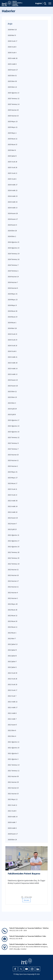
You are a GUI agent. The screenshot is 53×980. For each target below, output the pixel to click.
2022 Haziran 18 (13, 575)
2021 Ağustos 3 (13, 759)
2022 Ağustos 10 (13, 547)
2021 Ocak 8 (12, 811)
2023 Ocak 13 (12, 495)
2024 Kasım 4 (12, 225)
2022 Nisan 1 (12, 633)
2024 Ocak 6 (12, 351)
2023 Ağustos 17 (13, 420)
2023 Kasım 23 (13, 380)
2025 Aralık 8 (12, 64)
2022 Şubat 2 (12, 667)
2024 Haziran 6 (13, 288)
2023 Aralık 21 (13, 357)
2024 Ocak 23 (12, 334)
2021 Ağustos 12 (13, 742)
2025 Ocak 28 (12, 162)
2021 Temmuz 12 (14, 771)
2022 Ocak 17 (12, 690)
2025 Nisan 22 (12, 139)
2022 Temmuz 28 (14, 552)
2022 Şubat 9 (12, 650)
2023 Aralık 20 (13, 363)
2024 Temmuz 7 (13, 265)
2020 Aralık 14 (13, 817)
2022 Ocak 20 (12, 684)
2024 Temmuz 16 (14, 259)
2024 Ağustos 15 (13, 242)
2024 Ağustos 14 (13, 248)
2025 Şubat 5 (12, 156)
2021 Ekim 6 (12, 730)
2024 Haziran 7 (13, 282)
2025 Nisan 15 (12, 144)
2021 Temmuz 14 (14, 765)
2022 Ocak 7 (12, 696)
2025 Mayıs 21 (13, 127)
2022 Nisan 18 (12, 621)
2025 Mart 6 (12, 150)
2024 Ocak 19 (12, 340)
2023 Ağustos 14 (13, 426)
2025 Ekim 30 (12, 81)
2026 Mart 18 (12, 30)
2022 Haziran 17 (13, 581)
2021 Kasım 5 (12, 725)
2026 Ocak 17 (12, 41)
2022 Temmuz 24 (14, 564)
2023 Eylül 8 (12, 414)
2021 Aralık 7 (12, 719)
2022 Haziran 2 (13, 598)
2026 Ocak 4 (12, 53)
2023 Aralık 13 (13, 374)
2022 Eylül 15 (12, 529)
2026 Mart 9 (12, 35)
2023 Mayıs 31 (13, 472)
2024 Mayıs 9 (12, 305)
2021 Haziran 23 (13, 788)
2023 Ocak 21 (12, 489)
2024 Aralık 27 (13, 185)
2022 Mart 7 (12, 638)
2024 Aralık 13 (13, 208)
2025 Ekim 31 (12, 76)
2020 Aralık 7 (12, 822)
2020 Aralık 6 (12, 828)
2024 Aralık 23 (13, 190)
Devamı (26, 900)
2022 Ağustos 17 (13, 541)
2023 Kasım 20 (13, 386)
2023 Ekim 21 (12, 391)
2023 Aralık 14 (13, 368)
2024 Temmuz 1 (13, 271)
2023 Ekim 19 (12, 397)
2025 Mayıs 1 (12, 133)
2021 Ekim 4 (12, 736)
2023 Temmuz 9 (13, 443)
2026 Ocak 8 (12, 47)
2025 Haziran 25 (13, 110)
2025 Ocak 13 (12, 173)
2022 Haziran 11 (13, 587)
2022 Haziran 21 (13, 570)
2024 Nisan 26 (12, 311)
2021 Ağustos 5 (13, 753)
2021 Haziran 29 (13, 782)
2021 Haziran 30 (13, 776)
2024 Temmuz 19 (14, 254)
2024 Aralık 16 (13, 202)
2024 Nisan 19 (12, 317)
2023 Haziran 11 (13, 460)
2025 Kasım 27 (13, 70)
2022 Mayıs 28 (13, 604)
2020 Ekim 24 (12, 840)
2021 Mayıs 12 (13, 799)
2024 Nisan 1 (12, 323)
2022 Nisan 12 (12, 627)
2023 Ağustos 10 (13, 432)
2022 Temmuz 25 (14, 558)
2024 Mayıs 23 (13, 300)
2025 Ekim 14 (12, 87)
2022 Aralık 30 (13, 501)
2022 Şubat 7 (12, 661)
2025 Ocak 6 (12, 179)
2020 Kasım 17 (13, 834)
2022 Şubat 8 (12, 656)
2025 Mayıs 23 (13, 121)
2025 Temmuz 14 (14, 104)
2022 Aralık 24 (13, 506)
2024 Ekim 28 (12, 231)
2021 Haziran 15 (13, 794)
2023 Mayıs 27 (13, 478)
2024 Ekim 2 (12, 236)
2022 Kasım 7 (12, 524)
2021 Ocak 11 (12, 805)
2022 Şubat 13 (13, 644)
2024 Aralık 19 (13, 196)
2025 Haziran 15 (13, 116)
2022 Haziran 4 (13, 593)
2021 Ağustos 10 (13, 748)
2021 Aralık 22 (13, 702)
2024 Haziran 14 (13, 277)
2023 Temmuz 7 (13, 449)
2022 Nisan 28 (12, 610)
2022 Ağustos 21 (13, 535)
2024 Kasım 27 (13, 219)
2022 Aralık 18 (13, 512)
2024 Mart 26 (12, 328)
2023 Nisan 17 (12, 483)
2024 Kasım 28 (13, 213)
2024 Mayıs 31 (13, 294)
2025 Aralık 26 (13, 58)
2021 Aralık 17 (13, 707)
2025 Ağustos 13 (13, 93)
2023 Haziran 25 (13, 455)
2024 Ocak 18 (12, 346)
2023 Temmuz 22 (14, 437)
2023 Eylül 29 (12, 409)
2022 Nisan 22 (12, 616)
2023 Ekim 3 (12, 403)
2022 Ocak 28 (12, 679)
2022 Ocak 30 (12, 673)
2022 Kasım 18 (13, 518)
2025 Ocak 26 (12, 167)
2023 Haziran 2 (13, 466)
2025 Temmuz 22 (14, 98)
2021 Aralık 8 (12, 713)
